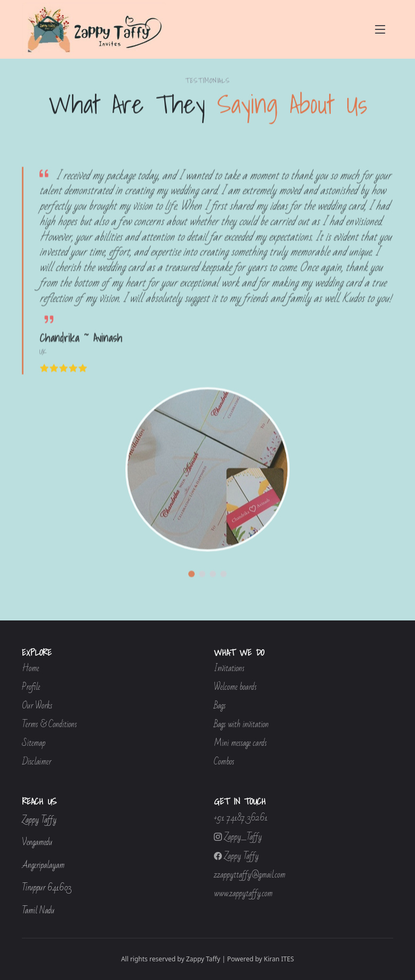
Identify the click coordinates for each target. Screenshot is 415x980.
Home (30, 669)
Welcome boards (235, 687)
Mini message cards (240, 743)
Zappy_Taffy (238, 837)
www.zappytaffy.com (243, 894)
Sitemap (34, 743)
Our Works (37, 706)
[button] (191, 586)
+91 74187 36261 (241, 818)
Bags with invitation (241, 725)
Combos (224, 762)
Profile (31, 687)
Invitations (229, 669)
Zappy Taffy (236, 856)
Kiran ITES (279, 959)
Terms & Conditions (49, 725)
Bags (220, 706)
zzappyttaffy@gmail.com (250, 875)
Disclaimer (37, 762)
